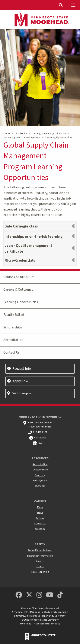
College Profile (40, 470)
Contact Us (12, 353)
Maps (40, 507)
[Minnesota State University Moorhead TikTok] (60, 595)
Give (40, 443)
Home (7, 134)
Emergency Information (40, 556)
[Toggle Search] (61, 5)
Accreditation (13, 340)
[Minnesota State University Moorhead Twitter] (29, 595)
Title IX (40, 567)
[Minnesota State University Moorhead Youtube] (50, 595)
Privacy (56, 624)
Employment (40, 481)
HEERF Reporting (40, 572)
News (40, 513)
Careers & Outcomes (18, 290)
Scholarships (13, 327)
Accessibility (42, 624)
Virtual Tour (40, 524)
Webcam (40, 529)
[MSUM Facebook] (19, 595)
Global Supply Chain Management (22, 138)
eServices (40, 486)
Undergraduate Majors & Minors (49, 134)
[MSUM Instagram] (39, 595)
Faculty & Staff (14, 315)
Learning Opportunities (21, 302)
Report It (40, 561)
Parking (40, 518)
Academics (21, 134)
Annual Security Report (40, 550)
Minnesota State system (45, 612)
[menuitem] (61, 5)
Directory (40, 475)
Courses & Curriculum (19, 277)
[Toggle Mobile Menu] (74, 5)
